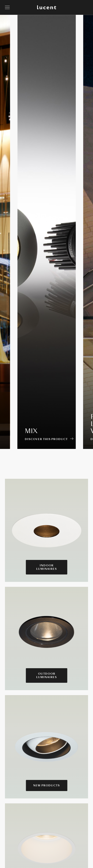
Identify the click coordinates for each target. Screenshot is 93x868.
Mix (31, 431)
